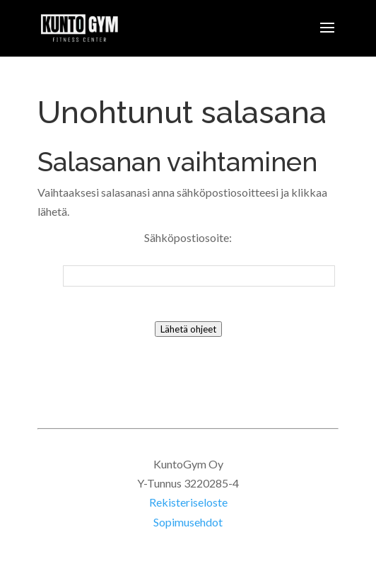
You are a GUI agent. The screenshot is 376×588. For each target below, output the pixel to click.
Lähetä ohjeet (188, 329)
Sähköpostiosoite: (188, 237)
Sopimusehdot (188, 522)
